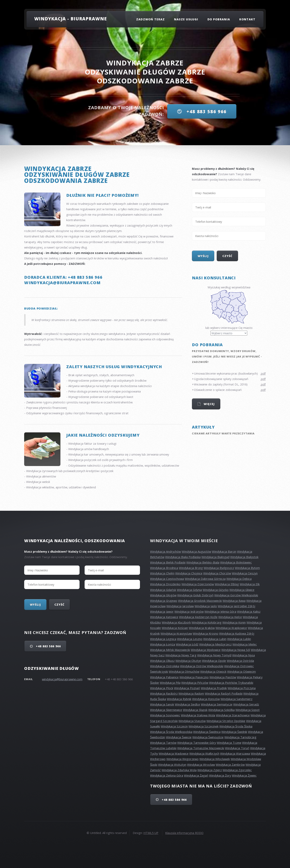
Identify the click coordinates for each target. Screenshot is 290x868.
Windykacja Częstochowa (167, 579)
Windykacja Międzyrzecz (215, 644)
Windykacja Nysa (243, 655)
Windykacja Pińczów (195, 683)
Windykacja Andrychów (165, 551)
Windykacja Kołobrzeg (207, 622)
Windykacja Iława (234, 601)
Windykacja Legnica (163, 639)
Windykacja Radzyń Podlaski (224, 693)
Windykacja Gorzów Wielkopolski (236, 595)
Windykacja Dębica (239, 579)
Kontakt (247, 19)
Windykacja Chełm (162, 573)
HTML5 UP (151, 833)
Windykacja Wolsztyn (172, 764)
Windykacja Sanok (162, 704)
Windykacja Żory (220, 775)
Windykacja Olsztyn (188, 661)
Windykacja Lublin (239, 639)
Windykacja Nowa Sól (236, 650)
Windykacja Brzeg (191, 568)
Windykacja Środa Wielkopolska (171, 732)
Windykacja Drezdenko (165, 584)
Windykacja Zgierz (210, 770)
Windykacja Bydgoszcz (219, 568)
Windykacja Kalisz (249, 611)
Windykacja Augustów (196, 551)
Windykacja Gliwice (242, 590)
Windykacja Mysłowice (206, 650)
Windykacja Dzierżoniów (198, 584)
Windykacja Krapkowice (231, 628)
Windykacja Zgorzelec (237, 770)
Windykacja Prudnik (214, 688)
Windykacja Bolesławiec (236, 562)
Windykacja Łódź (187, 644)
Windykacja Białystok (244, 557)
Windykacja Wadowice (174, 753)
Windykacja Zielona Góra (167, 775)
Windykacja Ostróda (240, 661)
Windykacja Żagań (196, 775)
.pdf (263, 373)
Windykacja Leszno (190, 639)
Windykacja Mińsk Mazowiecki (170, 650)
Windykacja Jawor (162, 611)
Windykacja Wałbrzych (204, 753)
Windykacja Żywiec (244, 775)
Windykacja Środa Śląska (236, 726)
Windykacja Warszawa (235, 753)
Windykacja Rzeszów (206, 699)
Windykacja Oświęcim (241, 671)
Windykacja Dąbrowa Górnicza (205, 579)
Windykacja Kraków (202, 628)
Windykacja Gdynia (189, 590)
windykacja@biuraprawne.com (62, 679)
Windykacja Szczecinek (204, 726)
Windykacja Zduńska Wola (179, 770)
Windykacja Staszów (192, 721)
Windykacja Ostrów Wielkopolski (202, 666)
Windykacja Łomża (163, 644)
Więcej (209, 404)
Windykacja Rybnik (179, 699)
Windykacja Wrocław (201, 764)
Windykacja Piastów (223, 677)
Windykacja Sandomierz (236, 699)
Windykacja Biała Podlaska (183, 557)
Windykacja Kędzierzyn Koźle (198, 617)
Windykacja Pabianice (164, 677)
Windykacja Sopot (248, 710)
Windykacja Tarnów (163, 743)
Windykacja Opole (214, 661)
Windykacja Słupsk (195, 710)
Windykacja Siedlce (187, 704)
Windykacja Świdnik (234, 732)
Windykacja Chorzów (217, 573)
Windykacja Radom (191, 693)
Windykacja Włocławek (215, 759)
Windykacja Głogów (163, 595)
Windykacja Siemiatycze (217, 704)
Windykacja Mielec (245, 644)
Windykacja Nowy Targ (181, 655)
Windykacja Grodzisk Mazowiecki (200, 601)
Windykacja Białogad (215, 557)
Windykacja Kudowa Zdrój (237, 633)
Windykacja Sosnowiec (165, 715)
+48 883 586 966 (206, 111)
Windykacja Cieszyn (245, 573)
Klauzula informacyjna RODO (184, 833)
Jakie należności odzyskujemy (103, 435)
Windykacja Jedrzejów (189, 611)
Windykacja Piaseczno (194, 677)
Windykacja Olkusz (162, 661)
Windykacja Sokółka (221, 710)
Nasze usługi (186, 19)
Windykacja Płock (162, 688)
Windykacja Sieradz (246, 704)
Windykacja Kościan (175, 628)
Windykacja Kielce (230, 617)
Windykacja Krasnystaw (176, 633)
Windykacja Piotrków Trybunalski (231, 683)
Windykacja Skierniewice (166, 710)
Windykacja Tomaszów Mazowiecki (201, 748)
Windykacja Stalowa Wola (198, 715)
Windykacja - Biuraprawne (71, 19)
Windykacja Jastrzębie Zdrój (236, 606)
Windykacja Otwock (213, 671)
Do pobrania (219, 19)
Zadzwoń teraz (150, 19)
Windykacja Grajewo (164, 601)
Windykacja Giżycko (216, 590)
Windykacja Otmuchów (184, 671)
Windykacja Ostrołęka (165, 666)
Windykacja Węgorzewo (182, 759)
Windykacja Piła (170, 683)
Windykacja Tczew (229, 743)
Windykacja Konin (234, 622)
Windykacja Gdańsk (163, 590)
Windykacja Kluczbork (176, 622)
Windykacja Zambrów (230, 764)
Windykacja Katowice (164, 617)
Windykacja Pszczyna (242, 688)
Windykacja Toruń (237, 748)
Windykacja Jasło (206, 606)
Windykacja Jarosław (180, 606)
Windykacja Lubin (215, 639)
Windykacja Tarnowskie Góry (197, 743)
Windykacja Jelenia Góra (220, 611)
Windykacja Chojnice (189, 573)
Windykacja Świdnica (207, 732)
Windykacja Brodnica (164, 568)
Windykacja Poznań (187, 688)
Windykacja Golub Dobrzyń (195, 595)
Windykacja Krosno (206, 633)
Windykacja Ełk (250, 584)
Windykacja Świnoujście (208, 737)
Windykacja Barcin (224, 551)
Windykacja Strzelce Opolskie (226, 721)
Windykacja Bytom (247, 568)
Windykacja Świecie (179, 737)
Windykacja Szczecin (174, 726)
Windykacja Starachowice (233, 715)
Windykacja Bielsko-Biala (203, 562)
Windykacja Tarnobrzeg (240, 737)
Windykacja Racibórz (164, 693)
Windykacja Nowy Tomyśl (214, 655)
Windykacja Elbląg (227, 584)
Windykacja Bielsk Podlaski (168, 562)
